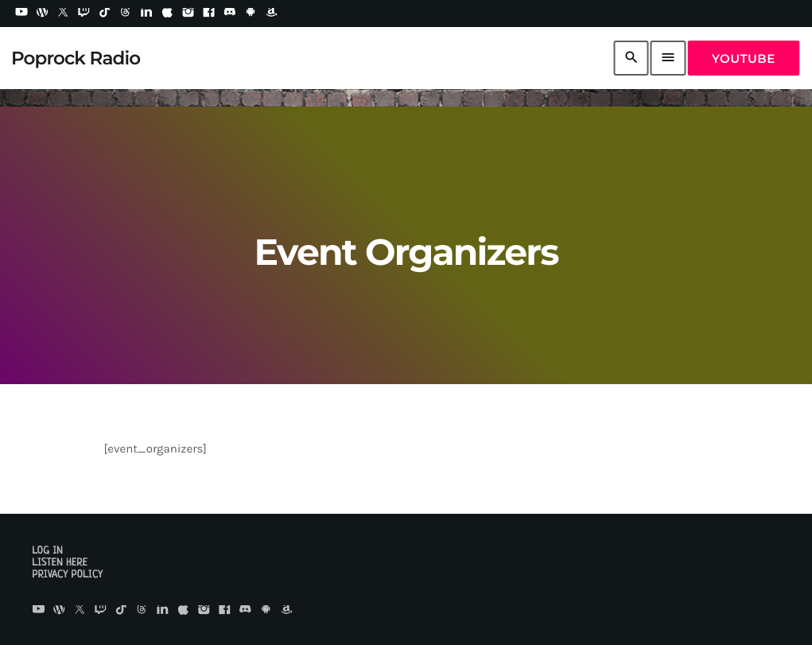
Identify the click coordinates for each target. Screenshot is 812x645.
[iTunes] (167, 14)
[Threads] (126, 14)
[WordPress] (42, 14)
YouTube (744, 58)
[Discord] (230, 14)
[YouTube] (21, 14)
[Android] (251, 14)
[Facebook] (209, 14)
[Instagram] (188, 14)
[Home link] (76, 58)
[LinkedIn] (146, 14)
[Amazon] (271, 14)
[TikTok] (105, 14)
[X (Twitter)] (63, 14)
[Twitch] (84, 14)
